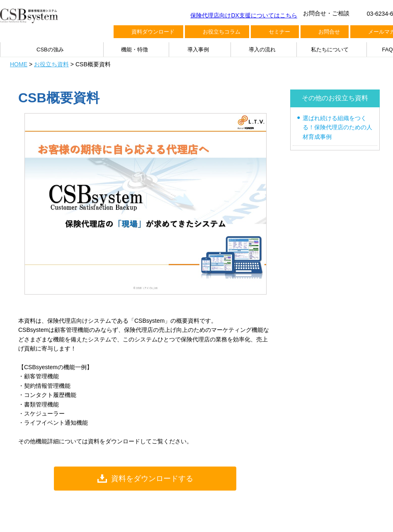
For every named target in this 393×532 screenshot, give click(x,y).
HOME (19, 64)
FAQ (388, 50)
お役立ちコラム (222, 32)
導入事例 (198, 50)
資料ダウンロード (153, 32)
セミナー (279, 32)
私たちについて (330, 50)
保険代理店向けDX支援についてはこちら (244, 15)
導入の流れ (262, 50)
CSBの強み (50, 50)
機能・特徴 (135, 50)
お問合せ (329, 32)
